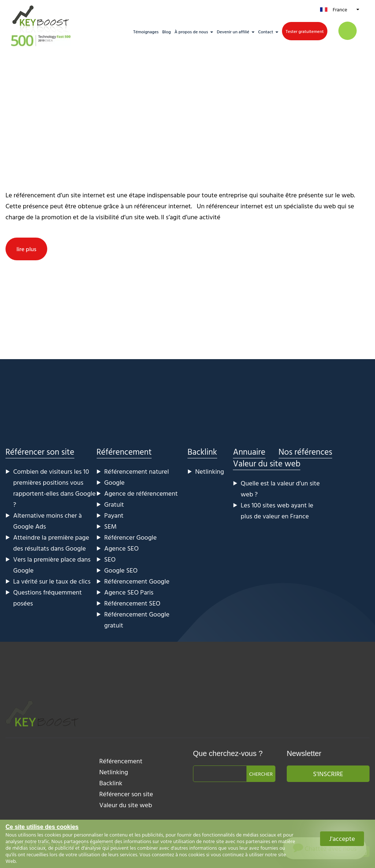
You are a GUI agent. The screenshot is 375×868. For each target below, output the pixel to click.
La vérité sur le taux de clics (52, 581)
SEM (111, 526)
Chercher (261, 774)
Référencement (124, 452)
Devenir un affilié (233, 31)
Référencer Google (131, 537)
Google (115, 482)
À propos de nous (191, 31)
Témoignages (146, 31)
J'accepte (342, 839)
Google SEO (121, 570)
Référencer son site (40, 452)
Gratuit (114, 504)
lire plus (26, 249)
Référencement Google (137, 581)
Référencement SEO (132, 603)
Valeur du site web (267, 463)
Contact (266, 31)
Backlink (202, 452)
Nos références (306, 452)
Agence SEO (122, 548)
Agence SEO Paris (129, 592)
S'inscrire (328, 774)
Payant (114, 515)
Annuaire (249, 452)
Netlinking (210, 471)
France (340, 9)
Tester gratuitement (305, 31)
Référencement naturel (137, 471)
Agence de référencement (141, 493)
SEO (110, 559)
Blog (166, 31)
